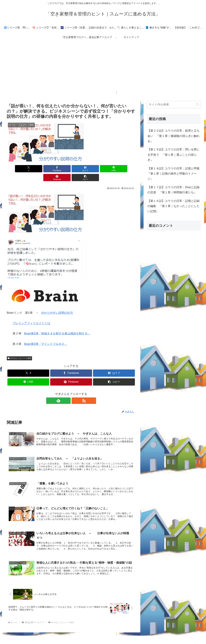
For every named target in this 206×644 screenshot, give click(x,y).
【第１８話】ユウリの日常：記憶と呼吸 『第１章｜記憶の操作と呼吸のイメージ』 (174, 174)
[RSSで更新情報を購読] (75, 392)
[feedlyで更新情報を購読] (67, 392)
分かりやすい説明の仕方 (57, 304)
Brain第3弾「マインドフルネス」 (46, 335)
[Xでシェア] (17, 169)
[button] (125, 169)
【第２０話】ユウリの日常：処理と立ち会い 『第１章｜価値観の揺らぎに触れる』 (173, 136)
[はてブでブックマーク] (60, 169)
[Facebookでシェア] (39, 169)
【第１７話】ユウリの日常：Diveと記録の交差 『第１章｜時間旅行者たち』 (173, 190)
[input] (174, 105)
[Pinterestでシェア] (104, 169)
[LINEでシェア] (82, 169)
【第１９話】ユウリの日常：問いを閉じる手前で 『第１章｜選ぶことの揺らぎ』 (173, 155)
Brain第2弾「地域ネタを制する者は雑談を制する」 (57, 325)
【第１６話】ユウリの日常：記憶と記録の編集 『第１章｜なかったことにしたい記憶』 (173, 206)
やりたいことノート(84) (19, 349)
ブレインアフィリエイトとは (31, 314)
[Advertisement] (103, 68)
